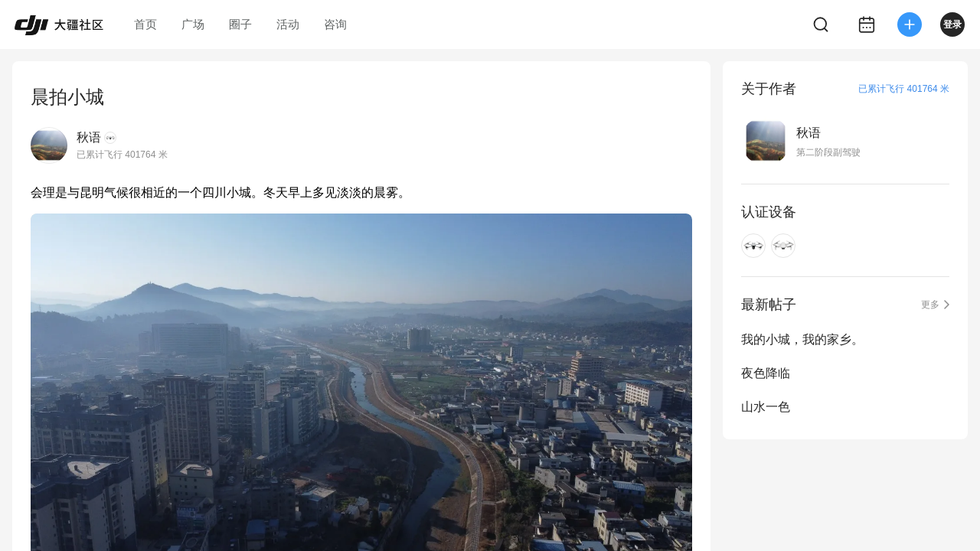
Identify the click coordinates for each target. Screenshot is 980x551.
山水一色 (766, 407)
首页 (145, 24)
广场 (193, 24)
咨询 (335, 24)
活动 (288, 24)
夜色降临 (766, 373)
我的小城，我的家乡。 (802, 339)
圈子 (240, 24)
